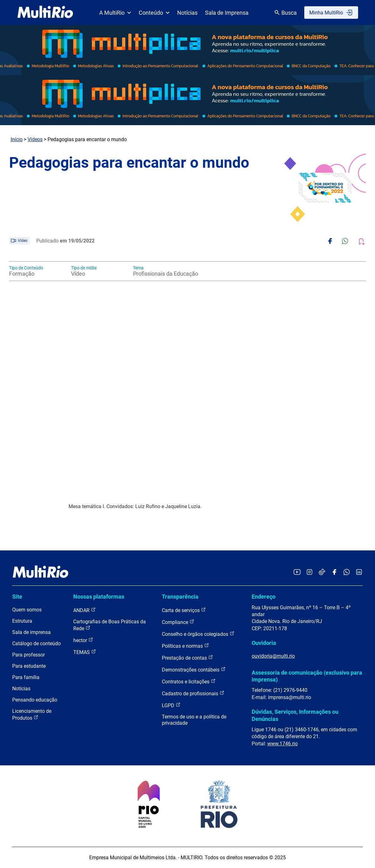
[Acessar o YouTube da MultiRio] (297, 572)
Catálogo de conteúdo (36, 643)
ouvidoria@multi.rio (273, 656)
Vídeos (35, 139)
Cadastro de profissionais (193, 693)
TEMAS (85, 652)
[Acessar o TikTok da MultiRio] (322, 572)
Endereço (264, 597)
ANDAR (85, 610)
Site (17, 597)
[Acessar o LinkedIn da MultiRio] (359, 572)
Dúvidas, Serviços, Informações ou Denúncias (295, 715)
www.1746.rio (283, 744)
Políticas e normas (185, 646)
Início (17, 139)
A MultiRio (115, 13)
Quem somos (27, 610)
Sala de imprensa (31, 632)
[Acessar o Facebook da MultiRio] (334, 572)
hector (83, 640)
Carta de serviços (184, 610)
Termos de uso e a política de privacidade (194, 720)
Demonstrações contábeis (194, 669)
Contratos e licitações (189, 681)
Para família (26, 677)
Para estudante (29, 666)
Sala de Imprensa (227, 13)
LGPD (171, 705)
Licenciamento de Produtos (32, 715)
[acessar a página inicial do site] (45, 13)
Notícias (187, 13)
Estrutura (22, 621)
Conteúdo (154, 13)
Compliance (178, 622)
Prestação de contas (188, 658)
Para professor (28, 655)
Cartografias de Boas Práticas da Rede (110, 625)
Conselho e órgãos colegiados (198, 634)
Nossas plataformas (99, 597)
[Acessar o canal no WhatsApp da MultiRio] (347, 572)
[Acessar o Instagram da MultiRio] (309, 572)
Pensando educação (35, 700)
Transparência (180, 597)
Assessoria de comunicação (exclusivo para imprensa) (307, 676)
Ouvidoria (264, 643)
